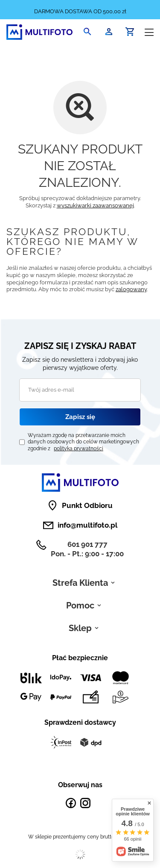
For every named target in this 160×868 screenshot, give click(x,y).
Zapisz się (80, 417)
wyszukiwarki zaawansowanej (95, 205)
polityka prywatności (79, 449)
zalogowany (131, 289)
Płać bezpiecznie (80, 658)
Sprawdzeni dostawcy (80, 722)
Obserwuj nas (80, 785)
